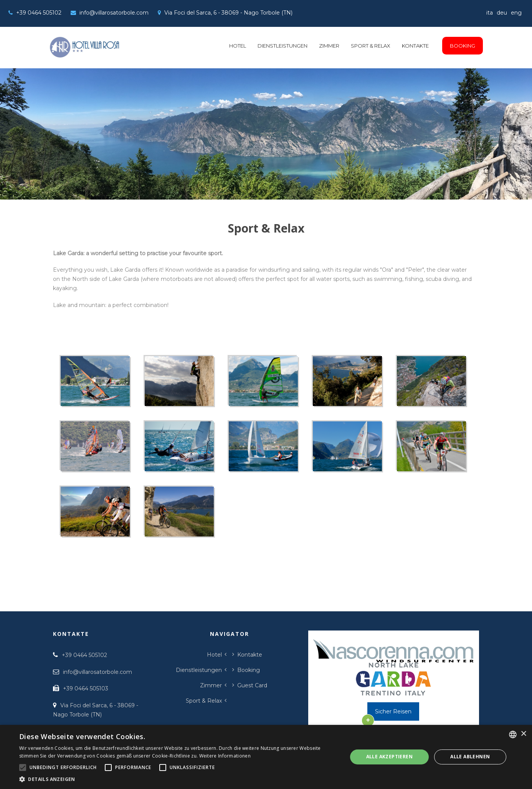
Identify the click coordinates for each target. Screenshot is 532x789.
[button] (178, 779)
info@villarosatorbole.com (114, 13)
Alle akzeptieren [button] (389, 757)
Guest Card (252, 685)
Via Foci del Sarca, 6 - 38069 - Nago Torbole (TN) (228, 13)
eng (516, 13)
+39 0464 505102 (39, 13)
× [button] (523, 734)
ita (490, 13)
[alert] (266, 757)
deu (502, 13)
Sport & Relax (371, 46)
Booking (463, 46)
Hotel (238, 46)
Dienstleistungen (283, 46)
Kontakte (415, 46)
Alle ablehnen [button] (470, 757)
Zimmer (329, 46)
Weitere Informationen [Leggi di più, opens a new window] (225, 756)
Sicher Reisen (393, 711)
